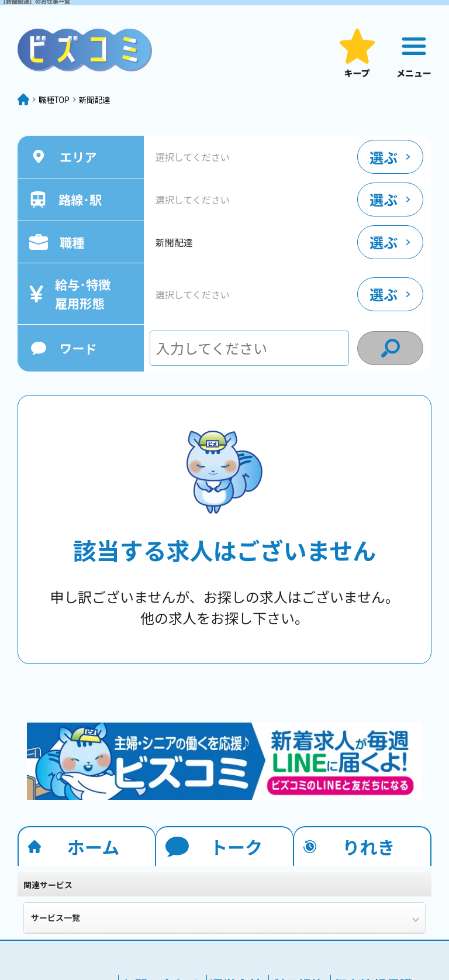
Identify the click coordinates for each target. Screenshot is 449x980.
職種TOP (66, 104)
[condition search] (390, 357)
